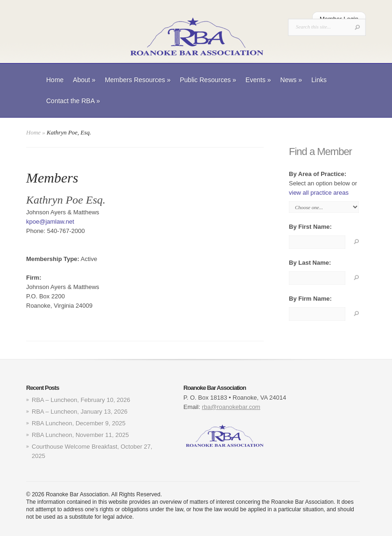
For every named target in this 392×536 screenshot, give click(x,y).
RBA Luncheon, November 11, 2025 (80, 435)
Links (319, 80)
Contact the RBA (73, 101)
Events (258, 80)
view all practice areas (319, 193)
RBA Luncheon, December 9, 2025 (79, 423)
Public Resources (208, 80)
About (84, 80)
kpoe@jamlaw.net (50, 222)
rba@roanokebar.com (231, 407)
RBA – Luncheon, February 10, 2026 (81, 400)
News (291, 80)
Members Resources (138, 80)
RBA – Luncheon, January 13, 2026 (80, 412)
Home (55, 80)
